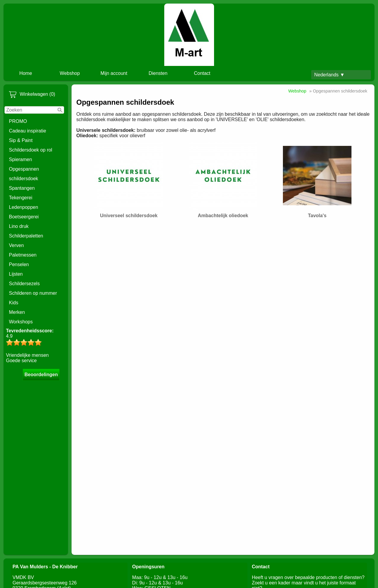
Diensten (158, 73)
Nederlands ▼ (329, 75)
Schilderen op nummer (33, 293)
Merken (17, 312)
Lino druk (19, 226)
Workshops (21, 322)
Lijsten (16, 274)
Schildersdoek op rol (31, 150)
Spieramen (20, 159)
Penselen (19, 264)
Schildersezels (24, 284)
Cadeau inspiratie (28, 131)
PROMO (18, 121)
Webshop (70, 73)
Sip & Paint (21, 140)
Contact (202, 73)
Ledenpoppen (24, 207)
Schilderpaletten (26, 236)
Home (26, 73)
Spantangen (22, 188)
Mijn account (114, 73)
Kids (14, 303)
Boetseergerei (24, 217)
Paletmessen (23, 255)
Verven (16, 245)
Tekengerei (21, 198)
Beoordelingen (41, 375)
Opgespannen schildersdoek (24, 174)
